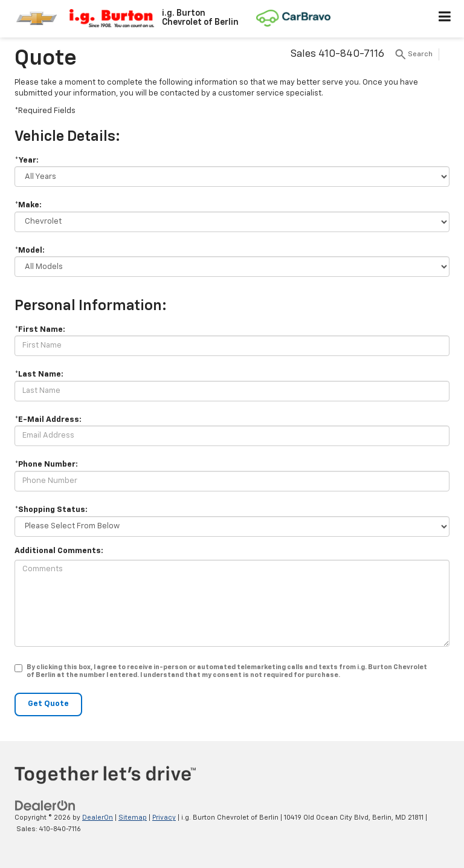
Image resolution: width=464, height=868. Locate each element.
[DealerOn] (45, 805)
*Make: (28, 205)
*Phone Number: (46, 465)
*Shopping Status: (51, 510)
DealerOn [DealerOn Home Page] (98, 818)
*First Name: (40, 330)
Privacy (164, 818)
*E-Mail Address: (48, 420)
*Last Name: (39, 374)
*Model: (30, 251)
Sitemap (133, 818)
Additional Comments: (59, 551)
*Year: (27, 160)
